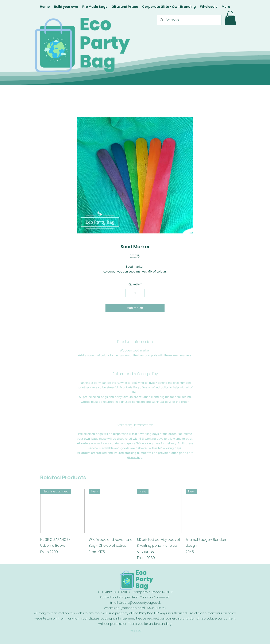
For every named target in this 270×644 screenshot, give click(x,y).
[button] (230, 18)
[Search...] (189, 20)
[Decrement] (129, 293)
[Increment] (141, 293)
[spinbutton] (135, 293)
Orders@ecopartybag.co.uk (140, 603)
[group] (135, 525)
